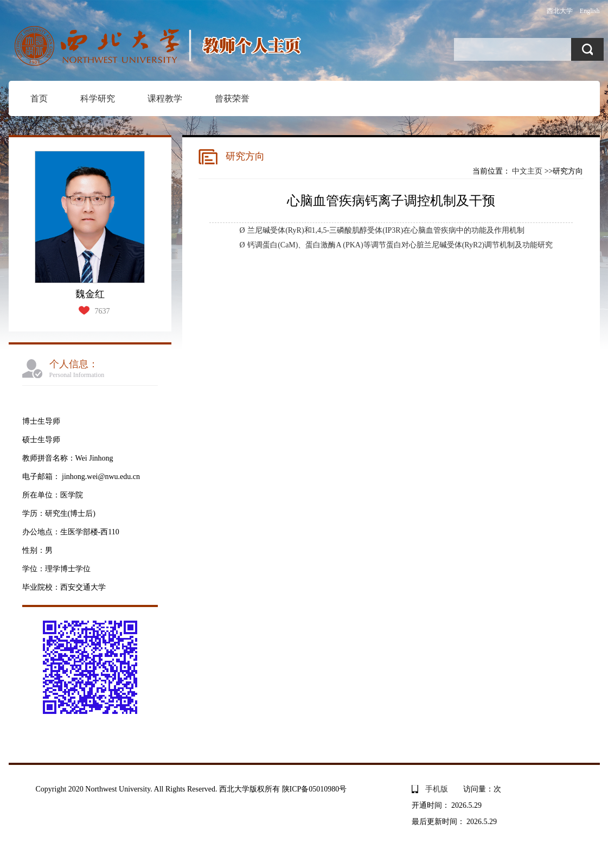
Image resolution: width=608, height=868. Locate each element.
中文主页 (527, 171)
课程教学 (165, 98)
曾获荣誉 (232, 98)
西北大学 (560, 11)
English (590, 11)
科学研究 (98, 98)
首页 (39, 98)
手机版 (437, 789)
